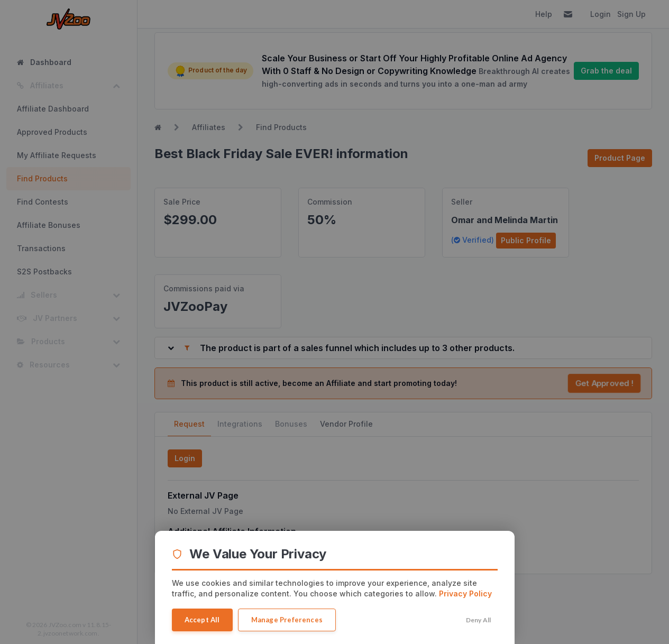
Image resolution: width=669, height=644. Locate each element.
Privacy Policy (465, 594)
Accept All (202, 620)
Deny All (479, 620)
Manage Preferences (287, 620)
